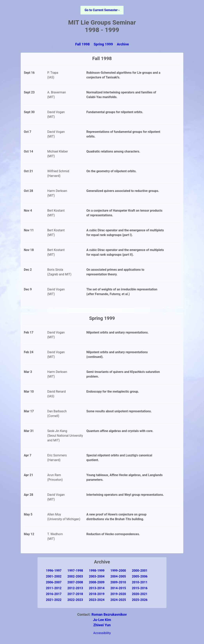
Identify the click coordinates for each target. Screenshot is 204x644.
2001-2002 (54, 576)
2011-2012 (54, 588)
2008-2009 (97, 582)
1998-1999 (97, 571)
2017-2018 (75, 594)
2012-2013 (75, 588)
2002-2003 (75, 576)
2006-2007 (54, 582)
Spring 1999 (103, 44)
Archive (123, 44)
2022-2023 (75, 600)
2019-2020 (118, 594)
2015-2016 (140, 588)
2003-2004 (97, 576)
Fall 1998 (83, 44)
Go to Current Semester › (102, 10)
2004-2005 (118, 576)
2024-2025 (118, 600)
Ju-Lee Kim (102, 620)
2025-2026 (140, 600)
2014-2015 (118, 588)
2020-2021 (140, 594)
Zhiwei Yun (102, 625)
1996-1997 (54, 571)
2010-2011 (140, 582)
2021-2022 (54, 600)
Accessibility (102, 633)
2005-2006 (140, 576)
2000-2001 (140, 571)
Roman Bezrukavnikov (109, 614)
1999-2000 (118, 571)
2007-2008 (75, 582)
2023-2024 (97, 600)
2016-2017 (54, 594)
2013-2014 (97, 588)
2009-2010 (118, 582)
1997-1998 (75, 571)
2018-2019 (97, 594)
